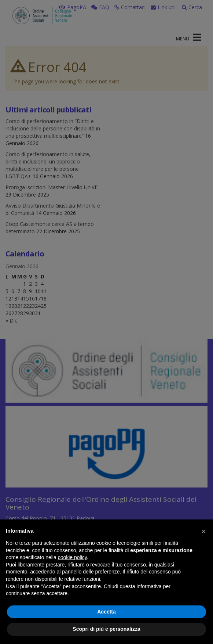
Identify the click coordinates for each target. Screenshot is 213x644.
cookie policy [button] (72, 557)
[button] (203, 531)
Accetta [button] (106, 612)
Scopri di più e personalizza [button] (106, 629)
